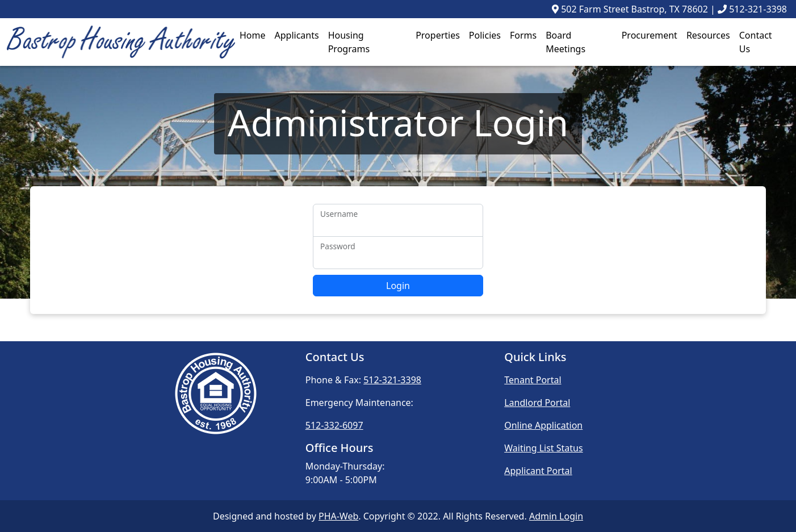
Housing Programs (349, 42)
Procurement (650, 35)
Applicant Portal (538, 471)
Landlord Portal (537, 403)
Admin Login (556, 516)
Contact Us (756, 42)
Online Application (543, 425)
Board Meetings (565, 42)
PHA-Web (338, 516)
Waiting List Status (543, 448)
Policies (485, 35)
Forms (523, 35)
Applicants (297, 35)
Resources (708, 35)
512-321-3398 (758, 9)
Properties (438, 35)
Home (253, 35)
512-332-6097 (334, 425)
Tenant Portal (533, 380)
